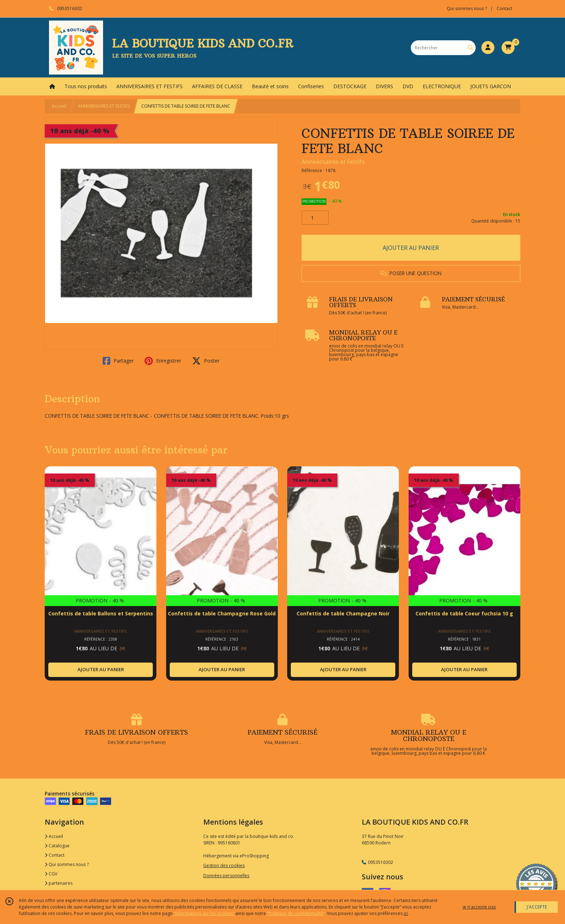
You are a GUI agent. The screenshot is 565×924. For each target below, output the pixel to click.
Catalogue (57, 846)
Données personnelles (226, 876)
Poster (206, 361)
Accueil (59, 106)
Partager (118, 361)
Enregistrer (163, 361)
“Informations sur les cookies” (204, 913)
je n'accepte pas (479, 907)
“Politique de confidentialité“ (296, 913)
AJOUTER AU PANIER (411, 248)
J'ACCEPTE (537, 907)
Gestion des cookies (224, 865)
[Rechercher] (471, 48)
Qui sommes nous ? (67, 864)
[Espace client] (488, 48)
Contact (504, 8)
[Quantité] (315, 218)
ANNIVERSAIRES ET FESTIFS (104, 106)
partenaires (59, 883)
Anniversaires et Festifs (333, 162)
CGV (51, 874)
